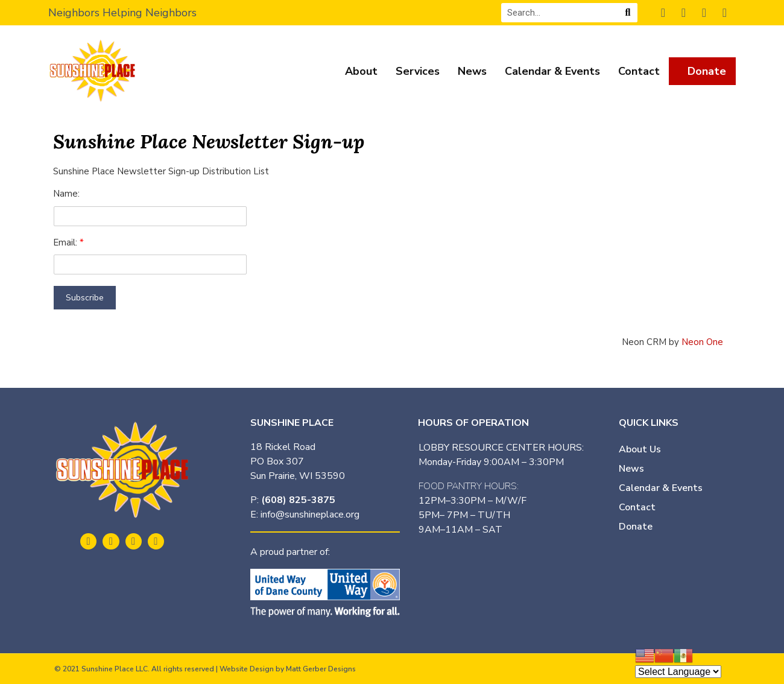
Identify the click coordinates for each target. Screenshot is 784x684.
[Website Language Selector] (678, 672)
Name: (66, 194)
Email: (66, 242)
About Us (640, 449)
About (361, 71)
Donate (707, 71)
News (472, 71)
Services (418, 71)
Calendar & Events (552, 71)
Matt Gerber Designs (321, 669)
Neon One (702, 342)
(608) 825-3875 (298, 500)
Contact (639, 71)
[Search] (628, 13)
